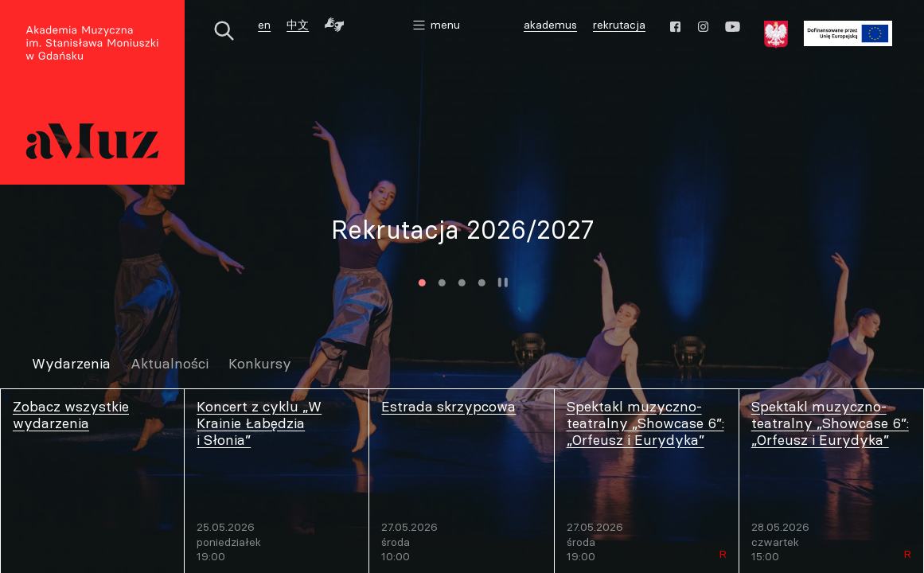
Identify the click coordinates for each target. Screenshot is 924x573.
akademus (552, 27)
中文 (298, 25)
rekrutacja (619, 25)
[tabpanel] (462, 230)
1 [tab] (421, 283)
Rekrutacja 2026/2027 (462, 230)
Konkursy (260, 364)
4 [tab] (481, 283)
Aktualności (170, 364)
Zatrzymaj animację (502, 283)
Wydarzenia (71, 364)
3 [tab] (461, 283)
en (264, 25)
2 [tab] (441, 283)
